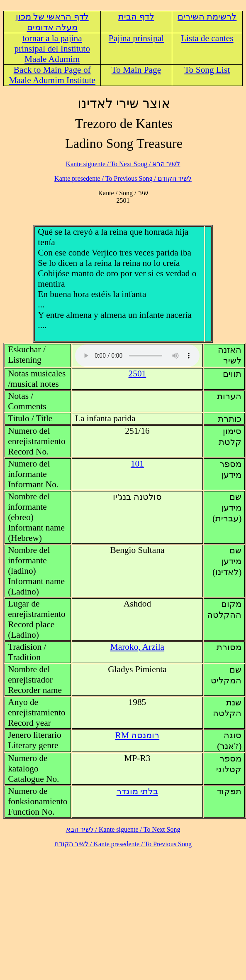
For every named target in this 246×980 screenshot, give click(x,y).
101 (137, 464)
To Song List (207, 70)
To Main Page (136, 70)
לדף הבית (136, 17)
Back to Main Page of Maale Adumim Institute (52, 75)
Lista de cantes (207, 38)
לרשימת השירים (207, 17)
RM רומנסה (138, 735)
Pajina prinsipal (136, 38)
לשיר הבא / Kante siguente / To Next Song (123, 164)
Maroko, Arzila (137, 647)
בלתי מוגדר (137, 791)
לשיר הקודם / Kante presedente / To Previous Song (123, 178)
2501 (138, 373)
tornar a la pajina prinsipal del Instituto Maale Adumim (52, 49)
